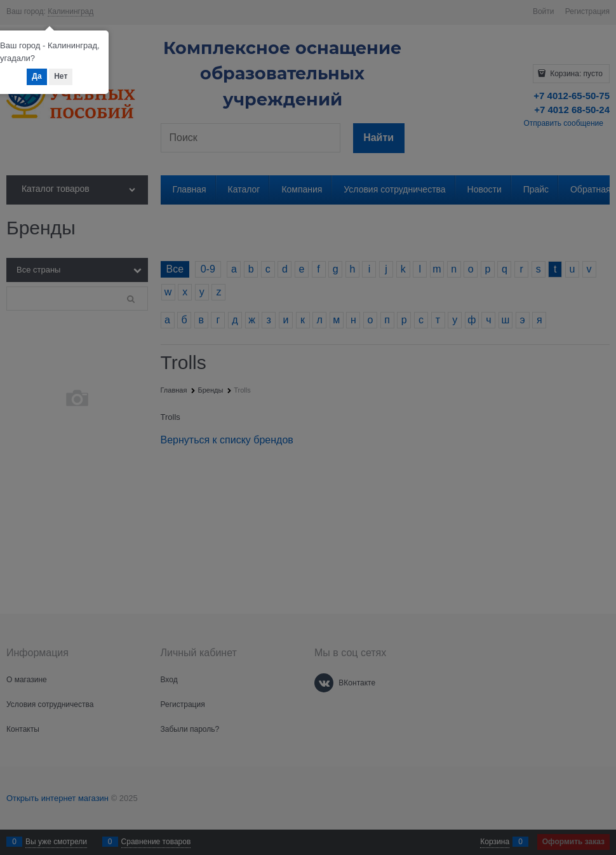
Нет (61, 76)
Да (37, 76)
